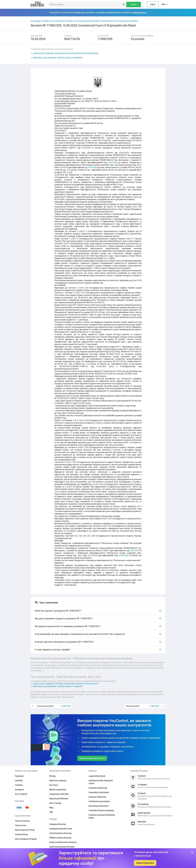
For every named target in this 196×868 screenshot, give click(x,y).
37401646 (92, 167)
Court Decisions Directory (61, 833)
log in (153, 4)
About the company (58, 781)
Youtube (19, 785)
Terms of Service (22, 821)
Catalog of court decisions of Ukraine (57, 21)
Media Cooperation (58, 790)
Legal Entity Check (97, 776)
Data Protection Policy (25, 830)
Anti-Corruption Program (26, 839)
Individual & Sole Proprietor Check (101, 782)
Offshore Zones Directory (60, 838)
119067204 (65, 706)
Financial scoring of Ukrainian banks (102, 816)
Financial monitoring (98, 788)
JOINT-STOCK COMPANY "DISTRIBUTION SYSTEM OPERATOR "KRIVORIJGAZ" (66, 53)
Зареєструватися (145, 863)
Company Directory (58, 824)
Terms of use (21, 825)
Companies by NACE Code (61, 829)
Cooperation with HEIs (59, 794)
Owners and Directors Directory (63, 842)
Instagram (19, 790)
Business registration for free (92, 758)
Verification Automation (99, 801)
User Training (55, 803)
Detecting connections (99, 806)
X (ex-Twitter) (21, 794)
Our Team (54, 785)
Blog (51, 808)
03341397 (112, 162)
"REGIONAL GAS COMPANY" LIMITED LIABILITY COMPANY (58, 58)
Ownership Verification (99, 792)
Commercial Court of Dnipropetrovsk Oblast (120, 21)
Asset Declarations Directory (62, 847)
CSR (51, 812)
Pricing (52, 776)
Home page (35, 21)
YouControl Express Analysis (101, 810)
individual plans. (140, 13)
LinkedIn (19, 781)
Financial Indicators (97, 797)
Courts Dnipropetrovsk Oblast (87, 21)
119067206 (154, 706)
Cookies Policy (21, 834)
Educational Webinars (59, 799)
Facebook (19, 776)
